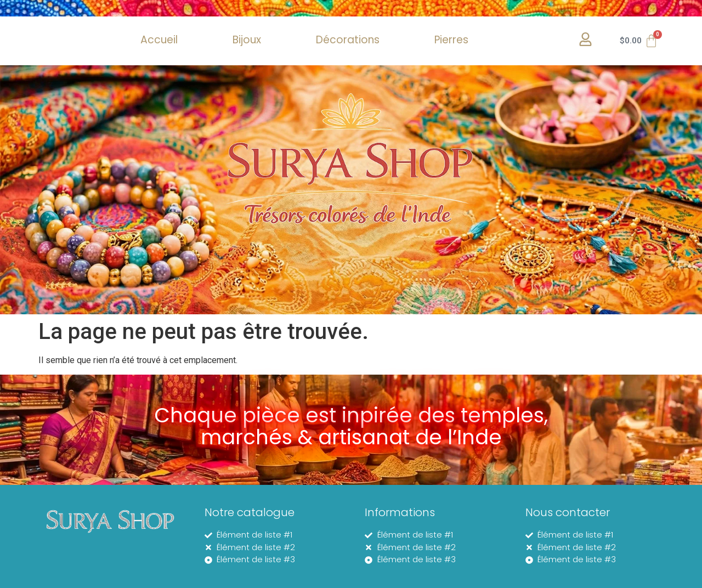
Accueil (159, 40)
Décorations (348, 40)
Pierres (451, 40)
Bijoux (247, 40)
